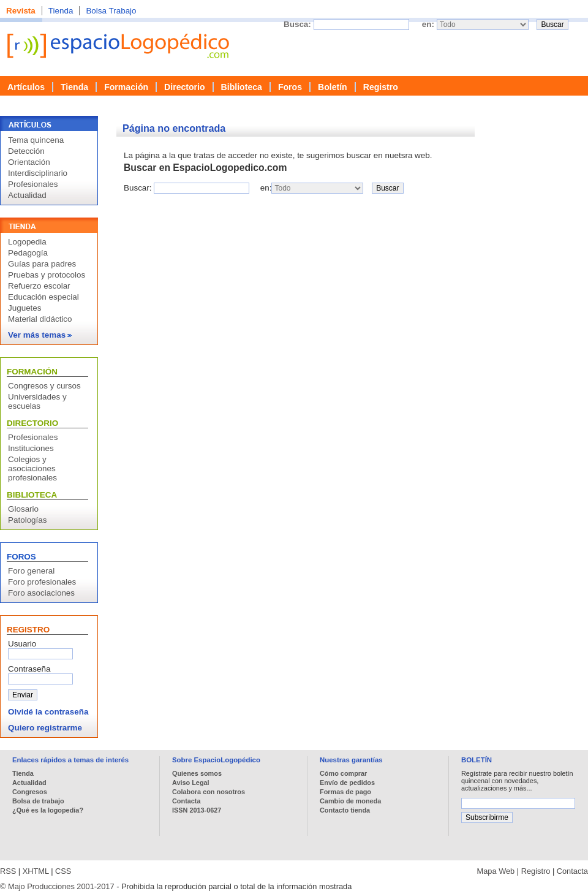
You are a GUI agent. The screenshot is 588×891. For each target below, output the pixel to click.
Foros (290, 87)
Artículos (26, 87)
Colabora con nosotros (209, 792)
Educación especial (43, 297)
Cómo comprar (343, 773)
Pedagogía (28, 253)
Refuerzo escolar (39, 286)
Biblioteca (242, 87)
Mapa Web (496, 871)
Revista (21, 11)
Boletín (333, 87)
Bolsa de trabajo (38, 801)
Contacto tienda (345, 810)
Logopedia (27, 242)
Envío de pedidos (347, 783)
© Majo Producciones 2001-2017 (57, 886)
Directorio (185, 87)
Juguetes (25, 308)
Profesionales (33, 184)
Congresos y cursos (44, 386)
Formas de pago (345, 792)
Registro (381, 87)
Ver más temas (40, 335)
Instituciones (31, 448)
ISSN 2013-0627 (197, 810)
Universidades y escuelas (37, 401)
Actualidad (27, 195)
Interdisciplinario (38, 173)
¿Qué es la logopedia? (48, 810)
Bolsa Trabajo (111, 11)
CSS (63, 871)
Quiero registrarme (45, 728)
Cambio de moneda (350, 801)
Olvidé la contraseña (48, 712)
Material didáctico (40, 319)
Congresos (30, 792)
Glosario (23, 509)
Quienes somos (197, 773)
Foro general (31, 571)
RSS (8, 871)
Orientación (29, 162)
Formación (126, 87)
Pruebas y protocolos (47, 275)
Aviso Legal (191, 783)
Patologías (28, 520)
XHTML (36, 871)
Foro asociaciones (41, 593)
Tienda (61, 11)
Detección (26, 151)
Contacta (187, 801)
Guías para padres (42, 264)
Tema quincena (36, 140)
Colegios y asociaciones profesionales (32, 468)
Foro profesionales (42, 582)
